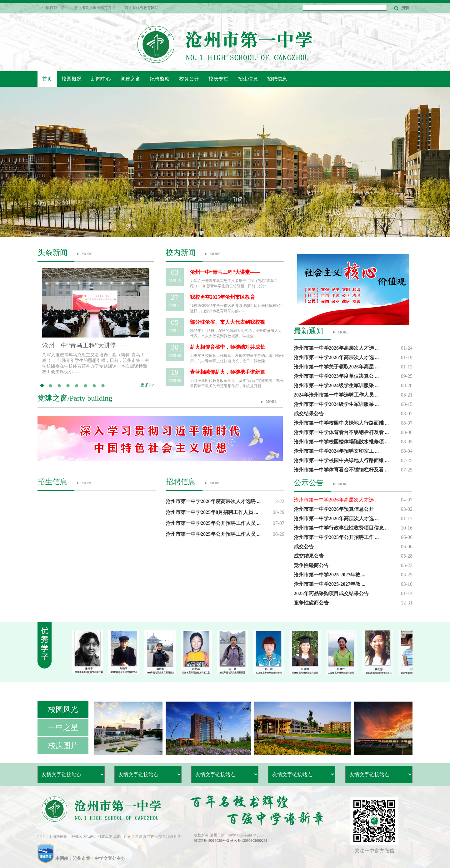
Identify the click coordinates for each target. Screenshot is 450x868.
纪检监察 (160, 79)
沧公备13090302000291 (249, 841)
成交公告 (304, 547)
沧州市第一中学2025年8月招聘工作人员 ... (212, 512)
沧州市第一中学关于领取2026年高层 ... (336, 367)
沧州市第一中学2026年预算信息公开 (334, 509)
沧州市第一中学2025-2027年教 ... (330, 575)
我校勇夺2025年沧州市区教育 (222, 297)
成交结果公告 (309, 414)
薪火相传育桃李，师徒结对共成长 (227, 347)
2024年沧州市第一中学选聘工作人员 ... (336, 395)
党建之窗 (130, 79)
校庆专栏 (218, 79)
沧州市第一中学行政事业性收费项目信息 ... (341, 528)
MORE (87, 254)
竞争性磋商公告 (311, 565)
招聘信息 (277, 79)
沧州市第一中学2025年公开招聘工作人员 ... (213, 523)
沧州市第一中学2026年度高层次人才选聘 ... (213, 501)
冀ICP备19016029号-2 (212, 841)
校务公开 (189, 79)
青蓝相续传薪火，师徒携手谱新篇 (227, 372)
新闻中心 (101, 79)
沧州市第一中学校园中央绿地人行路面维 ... (341, 423)
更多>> (147, 385)
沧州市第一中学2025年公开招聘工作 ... (336, 537)
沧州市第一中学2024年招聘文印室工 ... (336, 451)
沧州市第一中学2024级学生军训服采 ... (336, 385)
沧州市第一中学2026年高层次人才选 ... (336, 348)
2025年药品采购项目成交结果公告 (331, 593)
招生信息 (248, 79)
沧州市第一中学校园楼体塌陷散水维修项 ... (341, 442)
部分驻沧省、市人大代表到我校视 (227, 322)
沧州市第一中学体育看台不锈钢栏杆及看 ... (341, 432)
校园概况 (72, 79)
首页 (47, 79)
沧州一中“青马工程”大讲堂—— (86, 345)
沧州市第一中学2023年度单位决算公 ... (336, 376)
